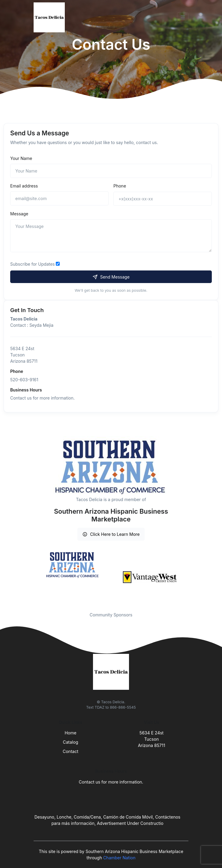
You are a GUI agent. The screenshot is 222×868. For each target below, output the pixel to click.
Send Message (111, 277)
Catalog (71, 742)
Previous (29, 577)
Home (70, 733)
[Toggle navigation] (183, 17)
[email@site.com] (59, 198)
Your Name (21, 158)
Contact (70, 751)
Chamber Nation (119, 858)
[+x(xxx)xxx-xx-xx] (163, 199)
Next (193, 577)
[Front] (50, 17)
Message (19, 214)
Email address (24, 186)
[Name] (111, 171)
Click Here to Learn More (111, 534)
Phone (120, 186)
